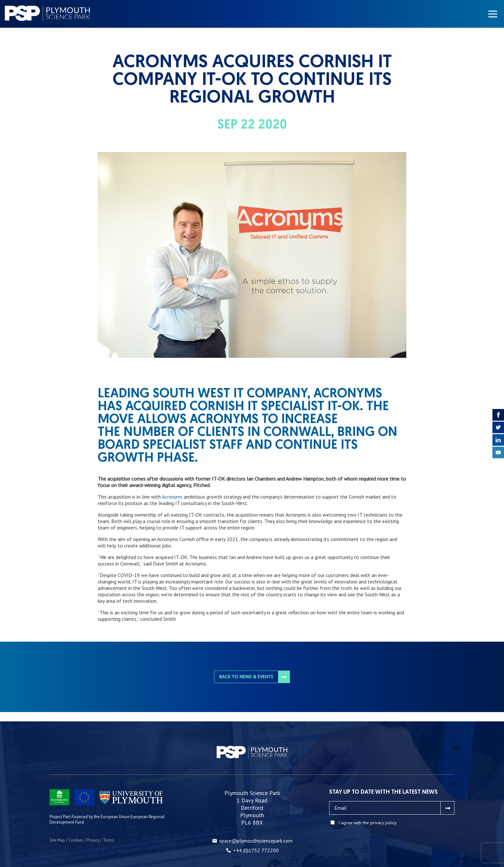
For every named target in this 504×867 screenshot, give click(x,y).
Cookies (76, 840)
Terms (108, 840)
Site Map (57, 840)
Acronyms (172, 497)
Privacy (93, 840)
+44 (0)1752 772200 (256, 850)
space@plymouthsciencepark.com (256, 841)
